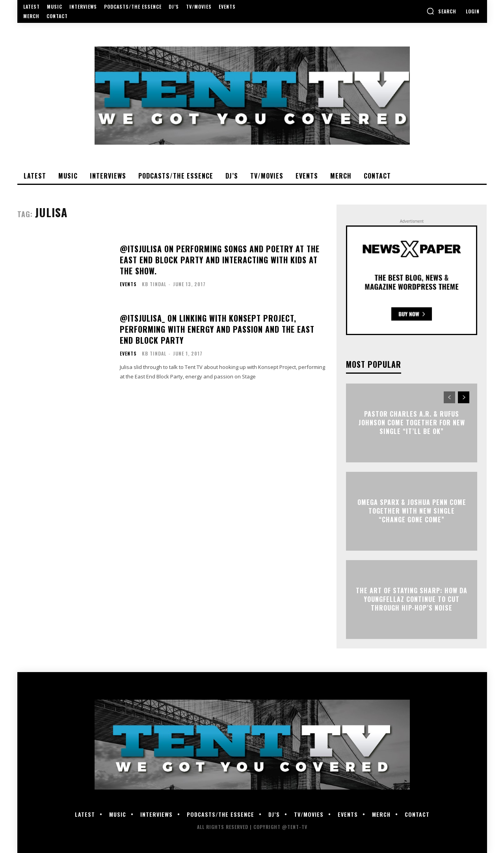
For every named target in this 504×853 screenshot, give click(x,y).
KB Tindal (154, 284)
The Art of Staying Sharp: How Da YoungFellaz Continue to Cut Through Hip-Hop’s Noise (412, 599)
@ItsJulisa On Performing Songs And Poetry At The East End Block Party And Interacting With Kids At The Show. (220, 260)
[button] (441, 11)
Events (128, 284)
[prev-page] (449, 397)
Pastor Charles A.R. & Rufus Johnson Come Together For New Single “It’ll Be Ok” (412, 423)
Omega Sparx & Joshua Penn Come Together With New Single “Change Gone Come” (412, 511)
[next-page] (464, 397)
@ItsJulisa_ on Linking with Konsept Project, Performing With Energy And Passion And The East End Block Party (217, 329)
